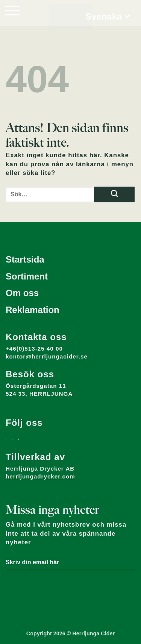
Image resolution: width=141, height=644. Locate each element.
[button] (12, 10)
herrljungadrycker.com (40, 476)
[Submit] (114, 194)
